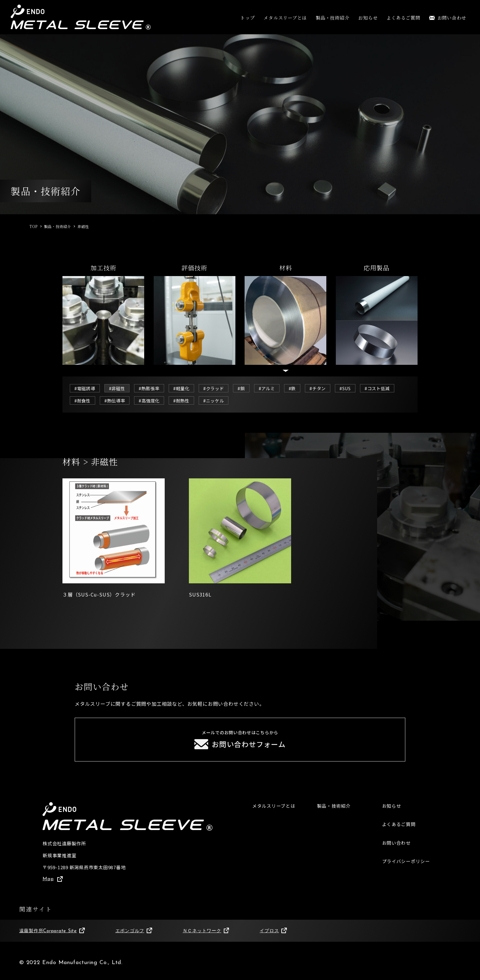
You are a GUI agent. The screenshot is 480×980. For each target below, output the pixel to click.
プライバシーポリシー (406, 863)
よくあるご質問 (403, 18)
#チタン (325, 388)
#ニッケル (259, 400)
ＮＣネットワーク (206, 933)
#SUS (354, 388)
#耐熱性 (226, 400)
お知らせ (368, 18)
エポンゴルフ (134, 933)
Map (53, 881)
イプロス (273, 933)
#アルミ (273, 388)
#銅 (247, 388)
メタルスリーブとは (285, 18)
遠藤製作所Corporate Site (52, 933)
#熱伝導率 (157, 400)
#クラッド (219, 388)
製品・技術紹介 (332, 18)
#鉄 (300, 388)
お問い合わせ (448, 18)
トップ (247, 18)
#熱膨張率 (152, 388)
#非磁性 (119, 388)
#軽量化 (186, 388)
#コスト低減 (88, 400)
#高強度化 (193, 400)
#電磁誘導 (85, 388)
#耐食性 (124, 400)
